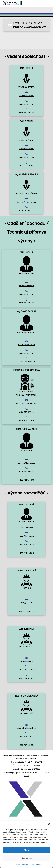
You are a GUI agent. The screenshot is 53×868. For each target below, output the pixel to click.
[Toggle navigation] (46, 3)
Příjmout (27, 850)
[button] (49, 824)
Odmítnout (26, 858)
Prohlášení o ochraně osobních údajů (26, 864)
